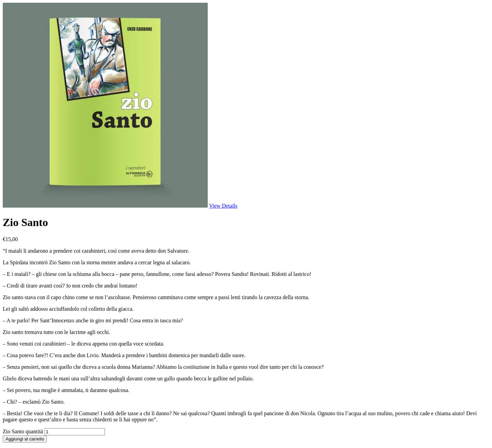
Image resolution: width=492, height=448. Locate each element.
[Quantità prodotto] (75, 432)
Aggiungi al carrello (25, 439)
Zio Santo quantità (23, 431)
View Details (223, 206)
